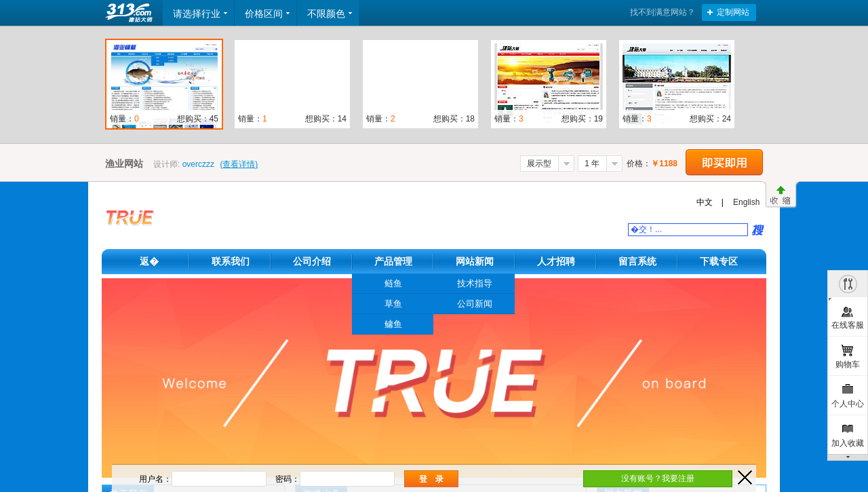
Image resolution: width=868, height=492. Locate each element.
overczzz (198, 164)
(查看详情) (239, 164)
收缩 (781, 195)
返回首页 (130, 13)
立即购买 (724, 163)
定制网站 (733, 12)
